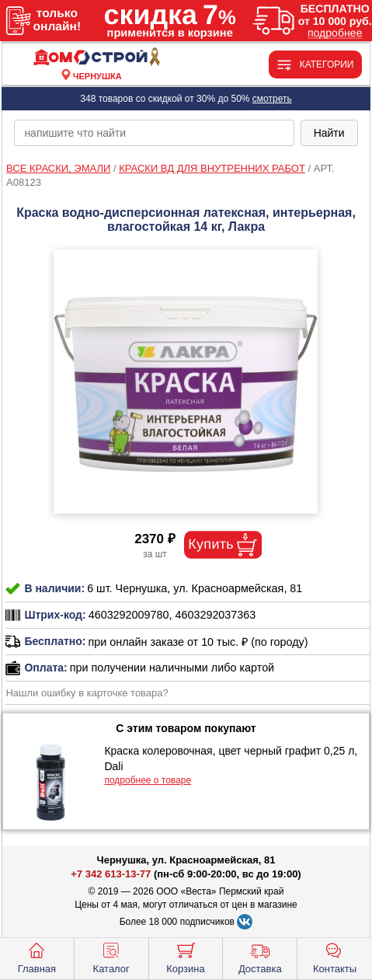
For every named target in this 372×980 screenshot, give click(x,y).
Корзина (186, 957)
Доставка (260, 957)
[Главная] (97, 58)
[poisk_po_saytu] (154, 133)
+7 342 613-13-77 (111, 874)
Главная (37, 957)
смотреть (272, 99)
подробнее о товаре (148, 780)
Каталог (111, 957)
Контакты (335, 957)
